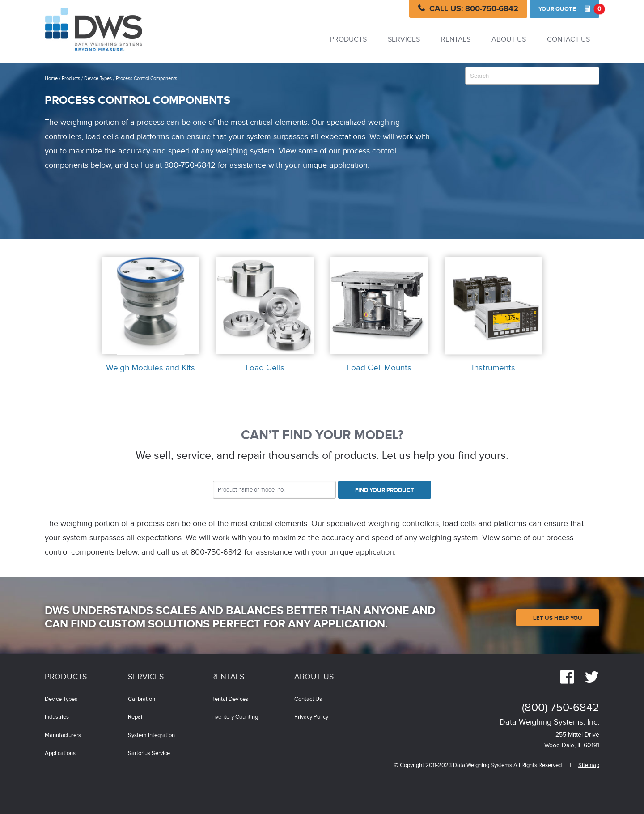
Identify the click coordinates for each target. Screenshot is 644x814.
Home (51, 78)
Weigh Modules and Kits (150, 368)
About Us (509, 40)
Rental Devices (230, 699)
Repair (136, 717)
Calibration (142, 699)
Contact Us (568, 40)
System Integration (151, 736)
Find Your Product (385, 490)
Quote (569, 9)
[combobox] (532, 76)
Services (404, 40)
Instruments (494, 368)
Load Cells (265, 368)
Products (348, 40)
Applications (60, 753)
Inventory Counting (235, 717)
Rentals (456, 40)
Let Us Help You (558, 618)
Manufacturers (63, 736)
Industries (57, 717)
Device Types (98, 78)
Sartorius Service (149, 753)
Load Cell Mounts (379, 368)
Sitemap (589, 765)
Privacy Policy (311, 717)
